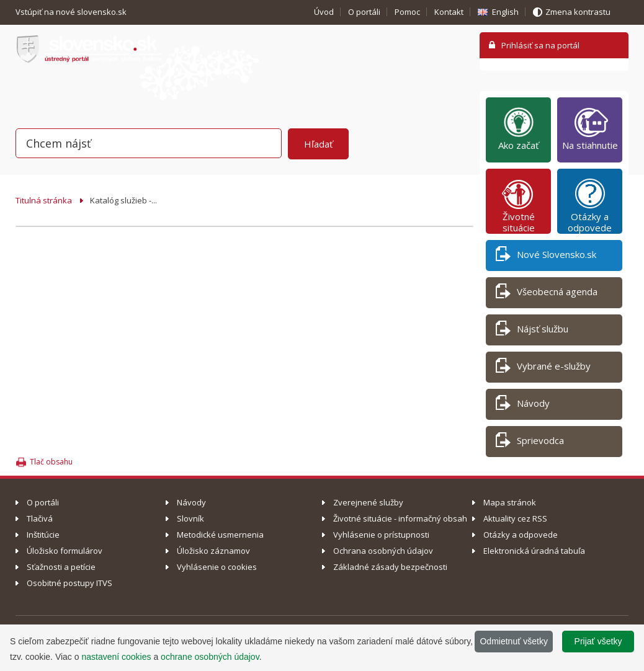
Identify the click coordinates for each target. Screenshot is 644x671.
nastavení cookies (116, 657)
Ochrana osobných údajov (383, 551)
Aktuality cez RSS (515, 518)
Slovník (190, 518)
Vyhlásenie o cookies (217, 567)
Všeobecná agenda (547, 294)
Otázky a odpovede (590, 205)
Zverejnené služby (368, 502)
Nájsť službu (532, 331)
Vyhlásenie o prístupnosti (381, 535)
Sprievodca (530, 442)
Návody (523, 405)
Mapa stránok (510, 502)
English (505, 12)
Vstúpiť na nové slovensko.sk (72, 12)
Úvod (324, 12)
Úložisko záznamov (213, 551)
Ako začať (518, 128)
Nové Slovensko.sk (546, 256)
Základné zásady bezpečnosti (390, 567)
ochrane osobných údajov (210, 657)
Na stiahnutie (590, 128)
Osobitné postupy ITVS (69, 583)
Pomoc (407, 12)
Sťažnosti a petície (61, 567)
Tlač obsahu (51, 462)
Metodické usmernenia (220, 535)
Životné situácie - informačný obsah (400, 518)
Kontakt (449, 12)
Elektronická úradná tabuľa (534, 551)
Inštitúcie (43, 535)
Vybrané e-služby (543, 368)
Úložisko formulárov (65, 551)
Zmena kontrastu (578, 12)
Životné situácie (519, 205)
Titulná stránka (44, 200)
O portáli (364, 12)
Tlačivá (40, 518)
